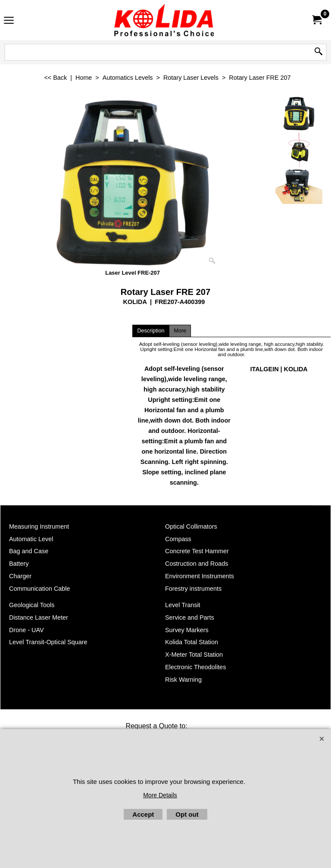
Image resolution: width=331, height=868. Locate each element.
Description (151, 331)
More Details (160, 795)
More (180, 331)
